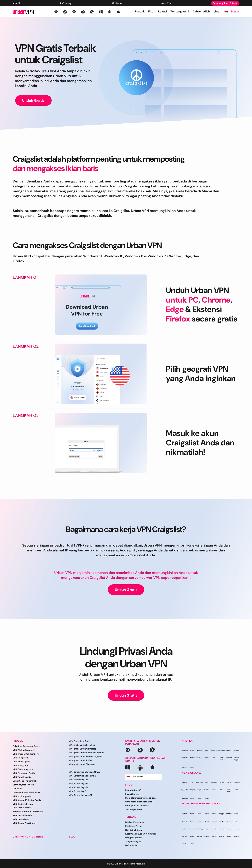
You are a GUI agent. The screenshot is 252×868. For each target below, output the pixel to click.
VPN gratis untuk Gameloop (83, 749)
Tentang (131, 817)
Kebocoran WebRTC (23, 815)
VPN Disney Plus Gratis (24, 823)
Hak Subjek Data (134, 830)
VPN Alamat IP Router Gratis (27, 800)
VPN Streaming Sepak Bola (82, 776)
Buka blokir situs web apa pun (140, 798)
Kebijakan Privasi (134, 826)
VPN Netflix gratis (22, 808)
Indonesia (144, 777)
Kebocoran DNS (21, 819)
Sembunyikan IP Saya (23, 785)
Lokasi (163, 11)
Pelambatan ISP (133, 790)
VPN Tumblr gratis (22, 777)
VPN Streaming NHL (79, 784)
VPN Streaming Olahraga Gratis (85, 772)
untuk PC (182, 300)
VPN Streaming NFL (79, 780)
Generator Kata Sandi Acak (26, 792)
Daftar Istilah (201, 11)
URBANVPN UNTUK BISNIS (28, 837)
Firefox (178, 319)
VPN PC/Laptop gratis (24, 750)
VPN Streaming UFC (79, 787)
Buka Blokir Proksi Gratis (25, 781)
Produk (140, 11)
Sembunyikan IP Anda (225, 3)
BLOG (72, 837)
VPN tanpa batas (134, 809)
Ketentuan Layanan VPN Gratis (141, 834)
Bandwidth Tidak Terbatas (139, 802)
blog (216, 11)
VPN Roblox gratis (22, 796)
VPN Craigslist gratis (23, 804)
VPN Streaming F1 (78, 791)
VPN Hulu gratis (20, 765)
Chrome (216, 300)
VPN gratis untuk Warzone (82, 764)
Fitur (151, 11)
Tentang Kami (180, 11)
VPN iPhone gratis (22, 762)
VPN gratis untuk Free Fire (82, 745)
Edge (175, 309)
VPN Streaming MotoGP (81, 795)
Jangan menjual (133, 842)
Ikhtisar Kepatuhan (135, 822)
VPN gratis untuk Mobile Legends (85, 757)
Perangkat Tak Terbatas (137, 806)
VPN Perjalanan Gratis (24, 773)
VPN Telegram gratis (23, 769)
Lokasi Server (132, 794)
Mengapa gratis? (134, 838)
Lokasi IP (17, 789)
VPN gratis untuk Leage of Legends (86, 753)
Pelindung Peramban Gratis (26, 746)
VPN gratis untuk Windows (26, 754)
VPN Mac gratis (20, 758)
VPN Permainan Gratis (80, 741)
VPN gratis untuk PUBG (80, 760)
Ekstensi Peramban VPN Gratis (28, 812)
